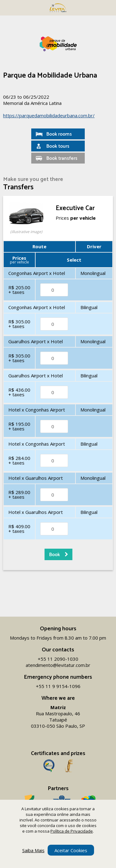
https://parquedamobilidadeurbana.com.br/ (49, 115)
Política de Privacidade (72, 831)
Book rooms (59, 134)
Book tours (58, 146)
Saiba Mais (33, 850)
